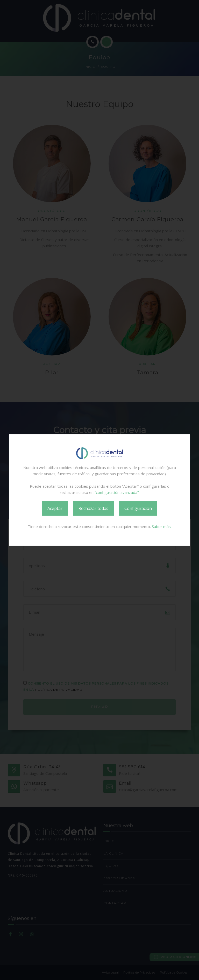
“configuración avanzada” (117, 492)
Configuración (138, 508)
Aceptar (55, 508)
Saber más (161, 526)
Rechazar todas (93, 508)
